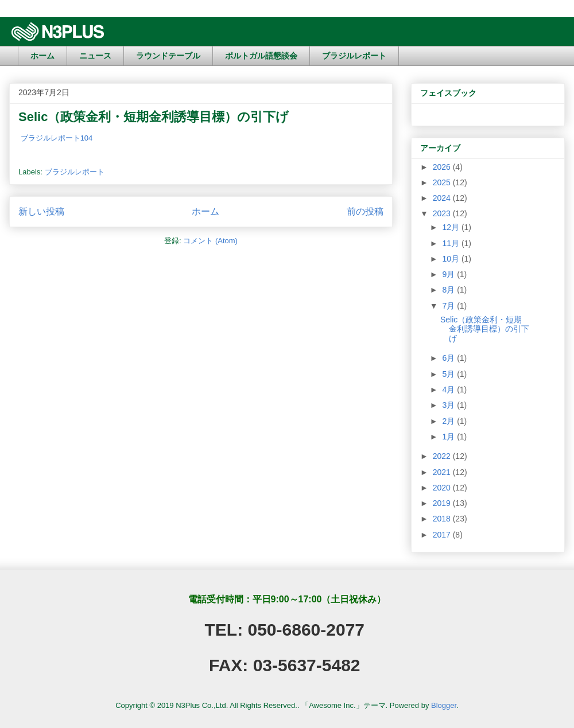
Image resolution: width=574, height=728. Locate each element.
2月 (449, 421)
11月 (451, 243)
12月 (451, 227)
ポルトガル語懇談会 (261, 56)
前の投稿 (365, 211)
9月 (449, 274)
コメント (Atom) (210, 241)
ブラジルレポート (354, 56)
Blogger (444, 705)
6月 (449, 358)
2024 (443, 198)
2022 (443, 456)
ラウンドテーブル (168, 56)
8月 (449, 290)
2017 (443, 535)
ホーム (42, 56)
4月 (449, 390)
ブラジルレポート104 (57, 138)
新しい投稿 (41, 211)
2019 (443, 503)
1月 (449, 437)
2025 (443, 182)
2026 (443, 167)
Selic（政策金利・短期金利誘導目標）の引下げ (154, 117)
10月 (451, 259)
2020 (443, 488)
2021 (443, 472)
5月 (449, 374)
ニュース (95, 56)
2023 (443, 213)
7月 (449, 306)
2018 (443, 519)
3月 (449, 405)
